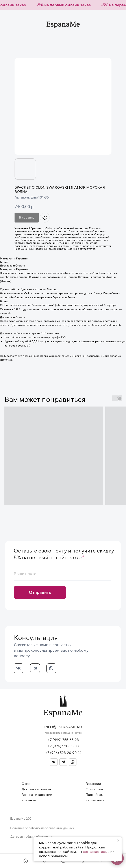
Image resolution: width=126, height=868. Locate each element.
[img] (54, 762)
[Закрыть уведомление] (118, 841)
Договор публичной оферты (31, 837)
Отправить (40, 592)
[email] (62, 574)
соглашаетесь (95, 852)
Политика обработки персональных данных (42, 828)
